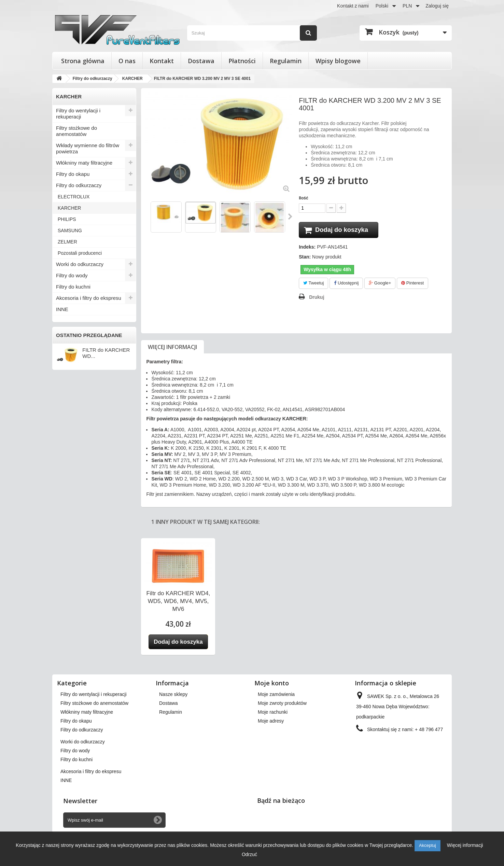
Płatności (242, 61)
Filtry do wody (72, 275)
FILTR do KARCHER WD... (106, 353)
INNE (62, 309)
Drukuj (317, 298)
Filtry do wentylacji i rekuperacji (78, 114)
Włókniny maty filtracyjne (84, 163)
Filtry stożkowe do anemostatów (76, 131)
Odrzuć (249, 854)
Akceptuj (428, 845)
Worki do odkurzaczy (80, 264)
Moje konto (272, 684)
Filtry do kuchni (73, 287)
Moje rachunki (273, 713)
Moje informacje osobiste (284, 730)
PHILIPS (67, 219)
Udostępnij (346, 284)
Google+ (380, 284)
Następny (291, 216)
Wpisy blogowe (338, 61)
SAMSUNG (70, 231)
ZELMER (67, 242)
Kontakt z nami (353, 6)
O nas (127, 61)
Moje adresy (271, 722)
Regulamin (286, 61)
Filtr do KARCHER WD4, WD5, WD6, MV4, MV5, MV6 (178, 602)
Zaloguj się (437, 6)
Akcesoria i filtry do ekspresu (89, 298)
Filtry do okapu (73, 174)
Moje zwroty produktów (282, 704)
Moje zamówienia (276, 695)
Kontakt (162, 61)
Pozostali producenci (80, 253)
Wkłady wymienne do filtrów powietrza (88, 148)
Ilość (303, 198)
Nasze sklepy (173, 695)
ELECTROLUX (74, 197)
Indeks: (307, 248)
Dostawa (201, 61)
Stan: (305, 258)
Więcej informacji (172, 348)
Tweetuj (313, 284)
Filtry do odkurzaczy (79, 185)
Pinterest (412, 284)
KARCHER (69, 208)
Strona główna (83, 61)
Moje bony (269, 739)
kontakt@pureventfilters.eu (412, 753)
